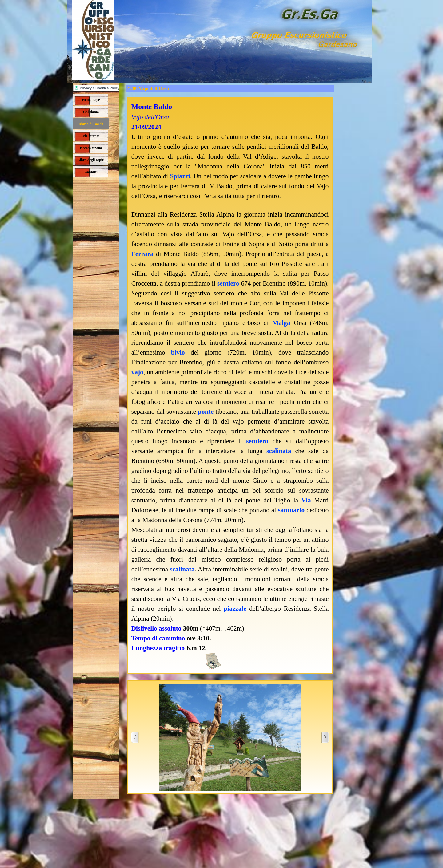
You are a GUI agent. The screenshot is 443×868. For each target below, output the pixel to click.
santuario (291, 510)
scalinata (279, 451)
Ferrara (142, 254)
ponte (206, 412)
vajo (137, 372)
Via (306, 500)
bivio (178, 352)
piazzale (235, 609)
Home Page (91, 100)
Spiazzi (180, 176)
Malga (281, 323)
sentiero (228, 283)
